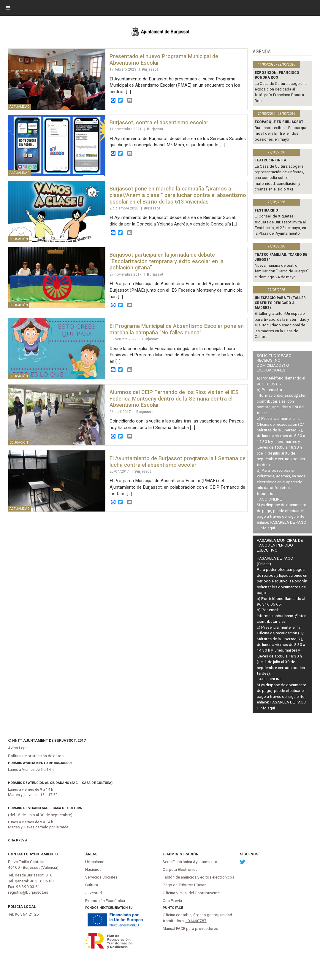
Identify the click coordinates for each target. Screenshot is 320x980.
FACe (179, 908)
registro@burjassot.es (28, 892)
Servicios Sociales (101, 877)
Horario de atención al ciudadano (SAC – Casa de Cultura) (60, 783)
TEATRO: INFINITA (270, 160)
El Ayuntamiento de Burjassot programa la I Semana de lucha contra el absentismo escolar (178, 462)
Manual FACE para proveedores (190, 928)
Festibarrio (266, 210)
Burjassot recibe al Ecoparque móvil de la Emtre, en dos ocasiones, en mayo (281, 133)
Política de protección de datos (36, 756)
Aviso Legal (18, 748)
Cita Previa (18, 840)
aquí (271, 528)
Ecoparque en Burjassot (279, 122)
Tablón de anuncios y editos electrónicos (198, 877)
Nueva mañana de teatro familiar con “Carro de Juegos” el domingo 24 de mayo (282, 271)
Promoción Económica (105, 900)
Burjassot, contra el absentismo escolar (159, 122)
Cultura (92, 885)
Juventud (94, 893)
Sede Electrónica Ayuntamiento (190, 862)
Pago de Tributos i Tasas (184, 885)
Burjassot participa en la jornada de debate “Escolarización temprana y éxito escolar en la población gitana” (167, 261)
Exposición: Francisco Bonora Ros (277, 75)
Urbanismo (95, 862)
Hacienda (93, 869)
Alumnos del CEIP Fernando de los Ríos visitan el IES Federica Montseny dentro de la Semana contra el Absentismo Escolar (174, 399)
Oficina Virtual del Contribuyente (191, 893)
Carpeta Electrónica (180, 869)
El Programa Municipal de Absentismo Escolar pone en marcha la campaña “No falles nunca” (177, 329)
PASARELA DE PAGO (288, 522)
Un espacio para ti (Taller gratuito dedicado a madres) (280, 302)
